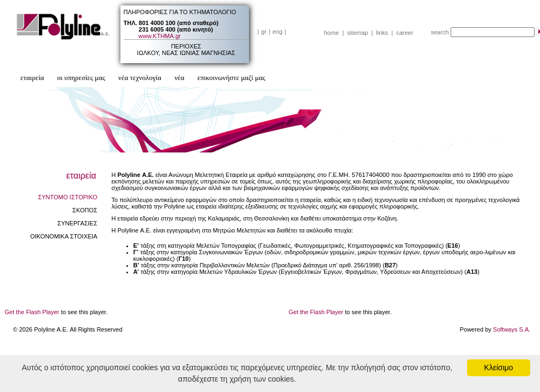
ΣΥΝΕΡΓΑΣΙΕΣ (77, 223)
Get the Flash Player (32, 312)
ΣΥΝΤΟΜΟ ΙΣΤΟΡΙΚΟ (68, 197)
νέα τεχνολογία (140, 78)
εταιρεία (32, 78)
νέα (179, 78)
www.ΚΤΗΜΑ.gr (160, 36)
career (405, 33)
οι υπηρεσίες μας (81, 78)
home (332, 33)
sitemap (358, 33)
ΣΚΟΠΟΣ (85, 210)
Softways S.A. (512, 329)
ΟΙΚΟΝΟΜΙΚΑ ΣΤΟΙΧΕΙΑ (63, 236)
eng (277, 32)
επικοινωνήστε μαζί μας (231, 78)
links (382, 33)
